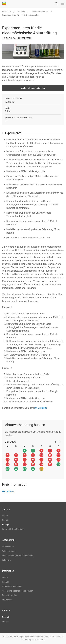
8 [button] (25, 455)
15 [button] (25, 460)
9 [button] (33, 455)
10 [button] (41, 455)
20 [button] (8, 464)
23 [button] (33, 464)
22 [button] (25, 464)
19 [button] (58, 460)
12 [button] (58, 455)
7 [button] (16, 455)
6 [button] (8, 455)
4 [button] (50, 451)
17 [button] (41, 460)
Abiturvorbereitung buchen (33, 88)
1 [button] (25, 451)
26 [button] (58, 464)
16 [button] (33, 460)
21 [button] (16, 464)
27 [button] (8, 469)
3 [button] (41, 451)
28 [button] (16, 469)
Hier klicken (8, 491)
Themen (6, 509)
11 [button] (50, 455)
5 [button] (58, 451)
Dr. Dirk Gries (41, 408)
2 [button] (33, 451)
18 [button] (50, 460)
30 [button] (33, 469)
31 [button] (41, 469)
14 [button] (16, 460)
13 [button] (8, 460)
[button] (56, 442)
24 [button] (41, 464)
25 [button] (50, 464)
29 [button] (25, 469)
